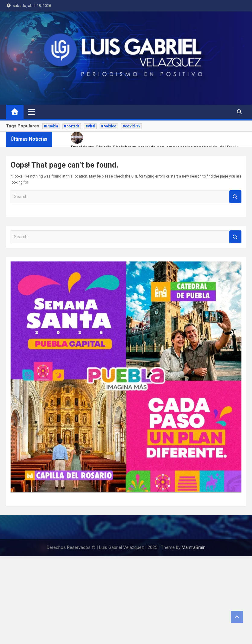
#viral (90, 126)
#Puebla (51, 126)
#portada (72, 126)
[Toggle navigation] (32, 112)
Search (235, 197)
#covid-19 (131, 126)
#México (109, 126)
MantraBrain (194, 547)
